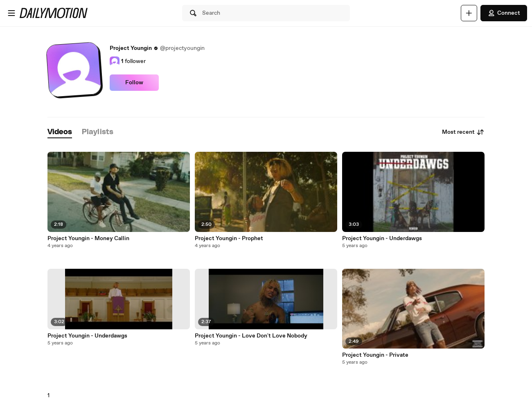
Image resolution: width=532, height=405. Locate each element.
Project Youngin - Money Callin (88, 239)
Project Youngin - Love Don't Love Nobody (251, 336)
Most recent (463, 132)
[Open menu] (11, 13)
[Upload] (469, 13)
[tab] (60, 132)
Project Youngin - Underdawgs (87, 336)
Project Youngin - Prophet (229, 239)
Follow (134, 83)
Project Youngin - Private (375, 355)
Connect (504, 13)
